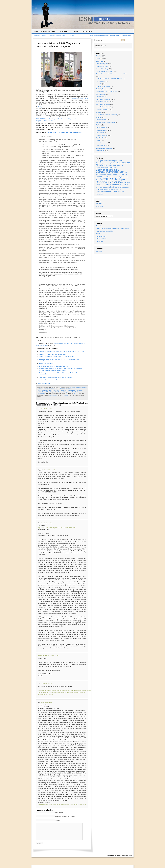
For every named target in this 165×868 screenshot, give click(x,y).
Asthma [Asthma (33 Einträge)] (120, 161)
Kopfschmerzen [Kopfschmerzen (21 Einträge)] (123, 177)
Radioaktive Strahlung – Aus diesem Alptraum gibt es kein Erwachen (54, 36)
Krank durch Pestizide (103, 107)
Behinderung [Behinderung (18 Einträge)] (107, 163)
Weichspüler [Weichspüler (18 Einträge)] (99, 194)
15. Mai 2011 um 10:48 (46, 702)
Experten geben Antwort (103, 86)
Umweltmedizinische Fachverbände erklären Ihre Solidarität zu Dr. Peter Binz (62, 352)
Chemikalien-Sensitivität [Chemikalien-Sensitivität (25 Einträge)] (115, 165)
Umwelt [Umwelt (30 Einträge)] (100, 189)
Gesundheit (99, 97)
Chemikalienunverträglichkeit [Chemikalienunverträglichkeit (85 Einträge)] (110, 172)
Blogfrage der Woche (102, 66)
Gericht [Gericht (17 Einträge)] (105, 177)
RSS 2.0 (76, 394)
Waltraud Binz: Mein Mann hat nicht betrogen (52, 354)
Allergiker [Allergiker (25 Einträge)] (107, 161)
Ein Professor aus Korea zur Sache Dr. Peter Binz (54, 366)
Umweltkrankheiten (74, 392)
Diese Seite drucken (44, 383)
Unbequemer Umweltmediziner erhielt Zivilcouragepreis (55, 377)
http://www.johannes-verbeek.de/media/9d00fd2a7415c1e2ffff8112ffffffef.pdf (62, 804)
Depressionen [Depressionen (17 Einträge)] (103, 175)
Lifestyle (99, 112)
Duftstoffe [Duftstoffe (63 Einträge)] (123, 174)
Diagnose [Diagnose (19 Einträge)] (110, 175)
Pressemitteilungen (63, 392)
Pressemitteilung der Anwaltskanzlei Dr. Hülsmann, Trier (64, 132)
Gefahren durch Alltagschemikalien (106, 92)
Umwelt (98, 140)
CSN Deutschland (48, 31)
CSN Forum (62, 31)
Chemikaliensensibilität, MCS (51, 389)
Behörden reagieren (75, 387)
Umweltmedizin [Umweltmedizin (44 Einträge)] (118, 192)
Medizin (55, 392)
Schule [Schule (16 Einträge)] (98, 187)
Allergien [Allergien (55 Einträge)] (100, 161)
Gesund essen (100, 94)
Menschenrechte (101, 120)
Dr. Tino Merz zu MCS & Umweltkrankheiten (109, 79)
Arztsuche (99, 226)
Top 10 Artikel (100, 138)
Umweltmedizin (41, 394)
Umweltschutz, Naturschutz (104, 148)
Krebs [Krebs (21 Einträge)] (98, 180)
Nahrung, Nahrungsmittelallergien (106, 122)
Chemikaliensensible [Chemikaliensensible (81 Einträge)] (106, 168)
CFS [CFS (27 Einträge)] (128, 163)
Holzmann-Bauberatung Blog (105, 231)
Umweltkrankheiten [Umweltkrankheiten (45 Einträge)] (104, 192)
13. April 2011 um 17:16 (46, 523)
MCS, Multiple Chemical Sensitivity (106, 115)
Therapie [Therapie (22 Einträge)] (124, 187)
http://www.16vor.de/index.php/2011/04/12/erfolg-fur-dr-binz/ (57, 528)
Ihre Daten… (100, 204)
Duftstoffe (99, 84)
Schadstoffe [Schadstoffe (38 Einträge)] (124, 185)
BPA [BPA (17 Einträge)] (125, 163)
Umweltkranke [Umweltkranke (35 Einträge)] (115, 189)
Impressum (99, 206)
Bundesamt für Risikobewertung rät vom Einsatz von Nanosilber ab (110, 36)
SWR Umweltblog (101, 239)
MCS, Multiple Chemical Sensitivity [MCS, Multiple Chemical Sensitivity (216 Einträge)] (110, 181)
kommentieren (53, 395)
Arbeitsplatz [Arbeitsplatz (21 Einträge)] (114, 161)
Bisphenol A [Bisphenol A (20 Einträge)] (120, 163)
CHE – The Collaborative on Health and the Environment (113, 229)
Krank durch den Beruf (74, 390)
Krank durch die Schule (103, 104)
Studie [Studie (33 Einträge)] (112, 187)
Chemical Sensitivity (102, 69)
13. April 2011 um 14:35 (50, 470)
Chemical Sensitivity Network (124, 859)
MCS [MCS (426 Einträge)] (103, 179)
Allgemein (99, 59)
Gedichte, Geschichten (103, 89)
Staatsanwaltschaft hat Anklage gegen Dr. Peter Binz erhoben (57, 357)
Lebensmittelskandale (103, 110)
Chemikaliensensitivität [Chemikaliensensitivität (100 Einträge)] (108, 170)
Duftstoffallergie (101, 81)
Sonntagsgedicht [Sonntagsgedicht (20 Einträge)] (105, 187)
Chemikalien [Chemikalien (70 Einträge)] (102, 165)
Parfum (98, 125)
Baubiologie (100, 61)
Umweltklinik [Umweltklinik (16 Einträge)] (106, 189)
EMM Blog (74, 31)
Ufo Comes (99, 241)
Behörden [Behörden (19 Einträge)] (114, 163)
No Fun (98, 234)
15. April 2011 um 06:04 (46, 684)
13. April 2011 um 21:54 (54, 656)
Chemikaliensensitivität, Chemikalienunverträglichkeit (112, 74)
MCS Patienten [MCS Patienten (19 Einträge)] (100, 185)
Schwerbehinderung (102, 135)
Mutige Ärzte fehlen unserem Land (49, 380)
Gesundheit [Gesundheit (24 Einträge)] (111, 177)
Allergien (99, 56)
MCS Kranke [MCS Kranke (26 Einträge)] (126, 183)
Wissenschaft (100, 151)
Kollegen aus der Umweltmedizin (48, 107)
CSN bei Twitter (87, 31)
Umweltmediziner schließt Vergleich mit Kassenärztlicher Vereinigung (59, 45)
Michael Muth (42, 656)
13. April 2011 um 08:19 (46, 409)
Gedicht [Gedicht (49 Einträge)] (99, 177)
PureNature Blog (101, 236)
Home (36, 31)
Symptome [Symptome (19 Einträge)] (118, 187)
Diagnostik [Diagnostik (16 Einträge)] (115, 175)
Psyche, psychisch (102, 130)
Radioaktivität (100, 133)
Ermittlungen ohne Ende (80, 99)
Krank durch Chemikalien (60, 390)
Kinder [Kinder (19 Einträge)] (117, 177)
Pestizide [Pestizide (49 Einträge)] (115, 185)
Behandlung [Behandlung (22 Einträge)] (100, 163)
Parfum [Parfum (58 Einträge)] (108, 185)
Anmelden (99, 251)
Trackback (66, 395)
